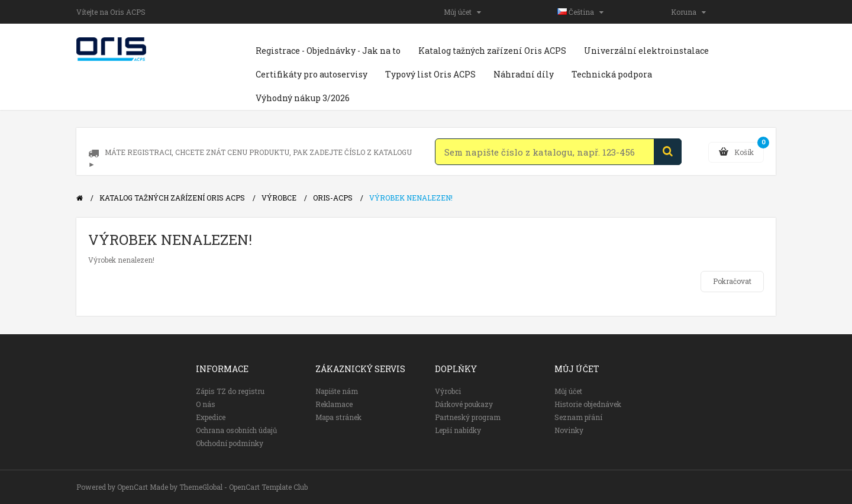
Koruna (688, 12)
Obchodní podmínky (230, 443)
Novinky (569, 430)
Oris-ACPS (333, 198)
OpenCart (133, 487)
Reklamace (334, 404)
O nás (206, 404)
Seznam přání (578, 417)
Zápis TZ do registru (230, 391)
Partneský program (468, 417)
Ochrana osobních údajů (236, 430)
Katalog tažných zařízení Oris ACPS (172, 198)
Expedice (211, 417)
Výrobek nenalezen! (411, 198)
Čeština (580, 12)
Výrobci (448, 391)
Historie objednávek (588, 404)
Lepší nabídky (458, 430)
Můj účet (462, 12)
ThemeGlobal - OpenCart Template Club (243, 487)
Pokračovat (732, 281)
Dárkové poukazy (464, 404)
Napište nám (337, 391)
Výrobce (279, 198)
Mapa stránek (338, 417)
